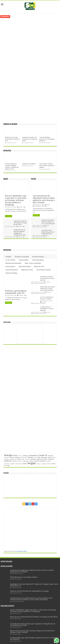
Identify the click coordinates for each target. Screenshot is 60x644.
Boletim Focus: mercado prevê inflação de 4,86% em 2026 (12, 139)
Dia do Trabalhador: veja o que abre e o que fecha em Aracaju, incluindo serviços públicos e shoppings (16, 200)
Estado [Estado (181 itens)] (35, 458)
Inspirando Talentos (25, 267)
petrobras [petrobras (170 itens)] (20, 461)
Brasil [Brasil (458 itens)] (15, 456)
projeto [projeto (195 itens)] (13, 464)
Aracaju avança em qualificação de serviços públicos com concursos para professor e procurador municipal (31, 599)
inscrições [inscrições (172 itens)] (6, 459)
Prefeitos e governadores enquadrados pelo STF (16, 292)
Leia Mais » (9, 216)
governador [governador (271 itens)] (44, 458)
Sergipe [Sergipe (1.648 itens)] (32, 463)
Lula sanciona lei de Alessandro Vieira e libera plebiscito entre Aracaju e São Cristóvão (44, 199)
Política (34, 179)
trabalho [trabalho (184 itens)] (48, 464)
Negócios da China (27, 270)
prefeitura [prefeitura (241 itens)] (36, 461)
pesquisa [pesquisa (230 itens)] (14, 461)
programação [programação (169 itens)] (7, 464)
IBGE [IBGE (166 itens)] (54, 458)
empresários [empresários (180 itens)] (23, 458)
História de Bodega (11, 273)
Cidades (6, 179)
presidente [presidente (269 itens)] (43, 461)
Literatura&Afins (24, 260)
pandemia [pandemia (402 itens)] (8, 461)
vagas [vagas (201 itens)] (8, 466)
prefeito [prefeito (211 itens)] (31, 461)
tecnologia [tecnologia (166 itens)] (43, 464)
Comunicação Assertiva (44, 270)
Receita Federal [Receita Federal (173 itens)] (19, 464)
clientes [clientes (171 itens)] (20, 456)
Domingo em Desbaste (22, 257)
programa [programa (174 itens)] (49, 461)
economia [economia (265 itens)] (50, 456)
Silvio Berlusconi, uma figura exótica (24, 577)
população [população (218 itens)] (25, 461)
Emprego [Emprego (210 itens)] (12, 458)
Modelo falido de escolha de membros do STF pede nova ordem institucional (48, 289)
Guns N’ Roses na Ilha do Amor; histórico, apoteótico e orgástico (47, 166)
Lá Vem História (10, 260)
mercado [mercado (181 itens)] (27, 459)
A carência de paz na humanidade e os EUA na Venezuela (47, 309)
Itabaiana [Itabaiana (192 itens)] (19, 459)
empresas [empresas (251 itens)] (17, 458)
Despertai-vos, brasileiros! (29, 164)
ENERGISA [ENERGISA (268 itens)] (30, 458)
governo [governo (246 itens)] (50, 458)
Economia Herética (38, 257)
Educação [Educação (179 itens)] (6, 458)
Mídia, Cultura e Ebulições (33, 263)
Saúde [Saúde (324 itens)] (25, 464)
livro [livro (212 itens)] (23, 459)
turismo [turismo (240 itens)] (53, 464)
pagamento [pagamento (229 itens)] (51, 459)
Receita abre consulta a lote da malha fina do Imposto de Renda (30, 139)
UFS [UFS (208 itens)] (5, 466)
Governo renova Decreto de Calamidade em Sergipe (29, 591)
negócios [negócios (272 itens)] (39, 459)
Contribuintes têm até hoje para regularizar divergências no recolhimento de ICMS (33, 625)
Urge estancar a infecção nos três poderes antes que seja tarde (47, 278)
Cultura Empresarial (12, 270)
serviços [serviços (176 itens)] (38, 464)
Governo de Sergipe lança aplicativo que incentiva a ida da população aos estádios (32, 571)
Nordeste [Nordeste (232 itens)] (45, 459)
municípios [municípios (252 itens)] (33, 459)
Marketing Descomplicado (13, 263)
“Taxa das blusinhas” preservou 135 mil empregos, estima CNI (47, 139)
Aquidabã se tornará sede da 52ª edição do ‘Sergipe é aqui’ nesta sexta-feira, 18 (34, 585)
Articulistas (7, 151)
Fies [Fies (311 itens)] (39, 458)
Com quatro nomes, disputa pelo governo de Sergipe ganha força (48, 232)
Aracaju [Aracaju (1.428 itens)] (8, 455)
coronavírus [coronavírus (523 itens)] (33, 455)
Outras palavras (10, 267)
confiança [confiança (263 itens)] (25, 456)
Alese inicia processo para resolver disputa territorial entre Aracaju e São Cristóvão (32, 631)
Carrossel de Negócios (10, 124)
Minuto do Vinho (39, 267)
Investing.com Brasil (22, 551)
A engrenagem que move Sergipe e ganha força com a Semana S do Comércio (34, 638)
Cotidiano (8, 257)
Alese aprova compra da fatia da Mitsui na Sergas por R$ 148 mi (20, 223)
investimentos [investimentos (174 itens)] (13, 459)
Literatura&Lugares (38, 260)
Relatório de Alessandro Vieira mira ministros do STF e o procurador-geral (48, 222)
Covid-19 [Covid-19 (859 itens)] (43, 455)
